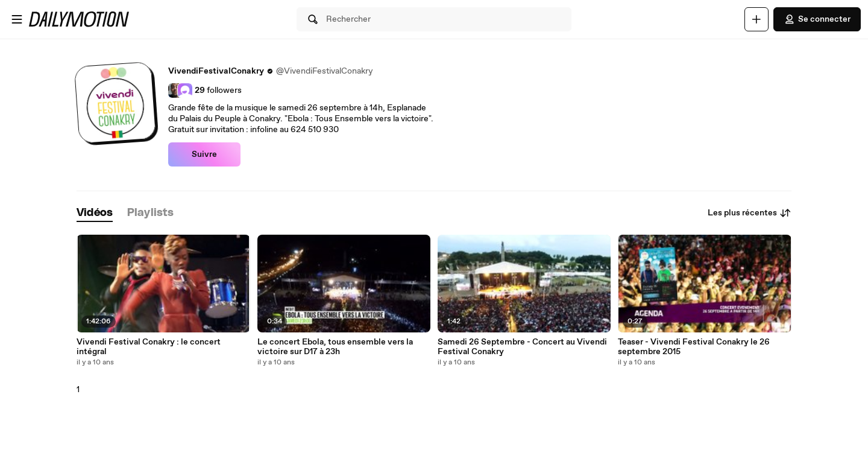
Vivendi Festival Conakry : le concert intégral (149, 347)
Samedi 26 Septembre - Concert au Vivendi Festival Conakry (522, 347)
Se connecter (817, 19)
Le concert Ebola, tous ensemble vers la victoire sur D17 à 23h (335, 347)
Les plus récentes (750, 213)
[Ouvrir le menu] (17, 19)
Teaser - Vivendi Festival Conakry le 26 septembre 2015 (694, 347)
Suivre (204, 154)
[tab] (95, 213)
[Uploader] (756, 19)
